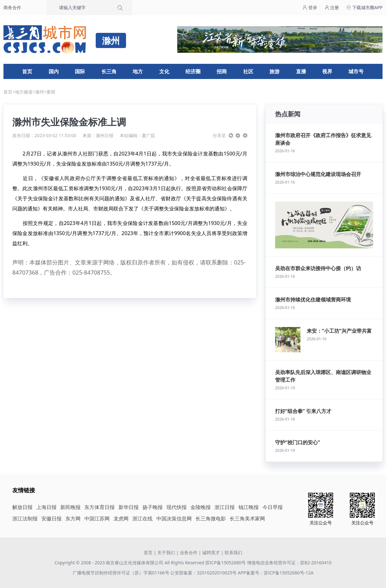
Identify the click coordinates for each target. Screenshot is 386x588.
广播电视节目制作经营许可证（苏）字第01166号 (122, 573)
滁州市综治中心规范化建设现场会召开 (318, 174)
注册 (332, 7)
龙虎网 (121, 518)
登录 (310, 7)
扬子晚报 (153, 507)
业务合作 (189, 552)
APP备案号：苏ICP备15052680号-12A (276, 573)
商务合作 (12, 7)
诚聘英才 (211, 552)
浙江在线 (142, 518)
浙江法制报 (25, 518)
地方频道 (24, 92)
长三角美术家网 (247, 518)
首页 (27, 71)
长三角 (109, 71)
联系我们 (233, 552)
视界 (327, 71)
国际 (80, 71)
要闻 (51, 92)
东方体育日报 (100, 507)
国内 (54, 71)
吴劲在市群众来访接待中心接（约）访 (318, 268)
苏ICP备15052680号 (226, 563)
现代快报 (177, 507)
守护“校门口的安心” (298, 442)
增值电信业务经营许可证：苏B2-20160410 (289, 563)
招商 (222, 71)
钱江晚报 (249, 507)
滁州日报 (105, 135)
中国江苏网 (97, 518)
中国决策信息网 (174, 518)
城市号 (356, 71)
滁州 (39, 92)
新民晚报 (70, 507)
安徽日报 (51, 518)
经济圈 (193, 71)
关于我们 (166, 552)
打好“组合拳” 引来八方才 (303, 411)
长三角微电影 (211, 518)
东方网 (73, 518)
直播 (301, 71)
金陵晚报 (201, 507)
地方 (138, 71)
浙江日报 (225, 507)
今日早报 (273, 507)
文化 (164, 71)
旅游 (274, 71)
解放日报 (22, 507)
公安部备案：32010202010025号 (204, 573)
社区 (248, 71)
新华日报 (129, 507)
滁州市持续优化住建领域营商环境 (313, 300)
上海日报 (46, 507)
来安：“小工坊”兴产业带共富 (339, 331)
